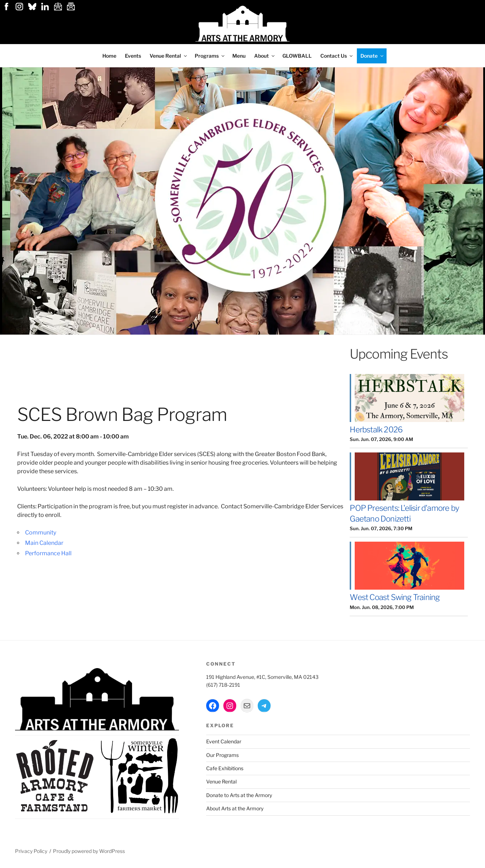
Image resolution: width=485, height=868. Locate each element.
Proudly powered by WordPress (89, 851)
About (265, 56)
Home (109, 56)
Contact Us (337, 56)
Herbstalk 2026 (376, 430)
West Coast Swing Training (395, 597)
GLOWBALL (297, 56)
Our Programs (222, 755)
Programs (210, 56)
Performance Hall (48, 553)
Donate (372, 56)
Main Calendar (44, 543)
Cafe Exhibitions (225, 768)
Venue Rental (169, 56)
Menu (239, 56)
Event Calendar (224, 741)
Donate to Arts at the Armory (239, 795)
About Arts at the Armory (235, 808)
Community (41, 533)
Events (133, 56)
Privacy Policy (31, 851)
